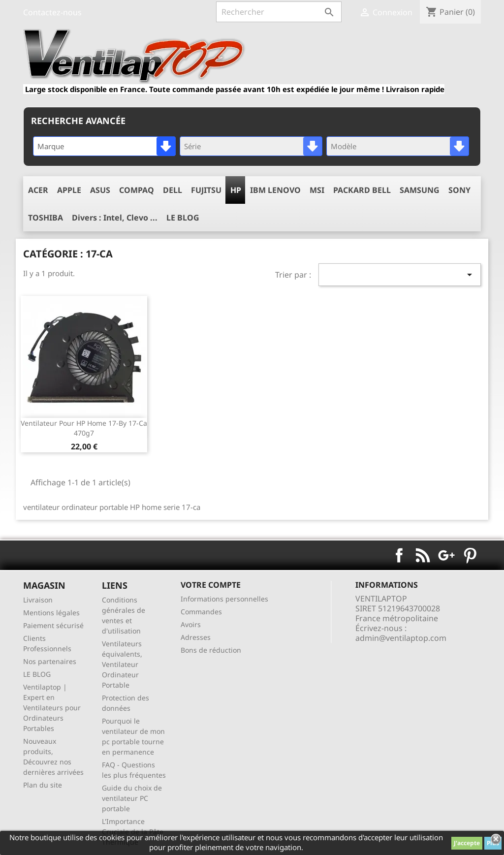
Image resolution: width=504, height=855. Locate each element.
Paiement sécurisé (53, 625)
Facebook (399, 555)
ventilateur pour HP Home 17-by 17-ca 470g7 (84, 428)
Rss (423, 555)
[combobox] (104, 146)
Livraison (38, 600)
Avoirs (191, 624)
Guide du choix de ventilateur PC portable (132, 798)
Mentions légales (51, 613)
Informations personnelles (224, 599)
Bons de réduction (211, 650)
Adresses (196, 637)
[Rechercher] (279, 12)
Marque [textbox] (51, 146)
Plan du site (43, 785)
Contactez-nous (52, 12)
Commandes (201, 612)
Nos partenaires (50, 661)
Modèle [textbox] (344, 146)
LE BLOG (37, 674)
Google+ (446, 555)
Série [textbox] (192, 146)
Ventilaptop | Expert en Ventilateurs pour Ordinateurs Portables (52, 708)
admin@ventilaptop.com (401, 638)
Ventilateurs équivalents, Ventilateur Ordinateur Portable (122, 664)
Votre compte (211, 585)
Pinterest (470, 555)
